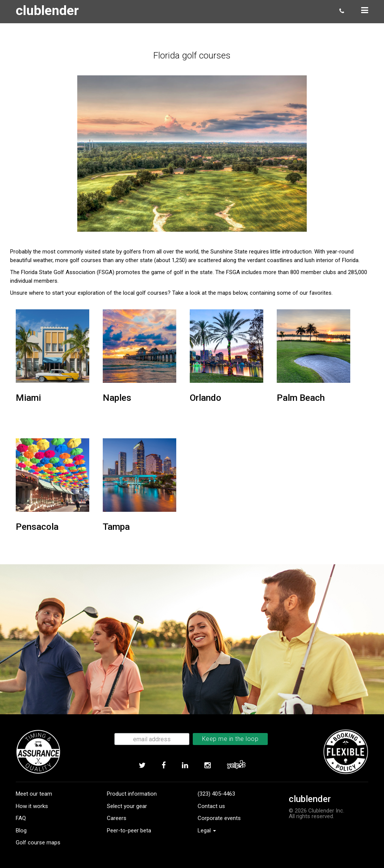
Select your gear (127, 806)
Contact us (211, 806)
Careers (117, 818)
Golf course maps (38, 843)
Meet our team (34, 794)
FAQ (21, 818)
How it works (32, 806)
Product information (132, 794)
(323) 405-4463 (216, 794)
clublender (49, 10)
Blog (21, 831)
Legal (207, 831)
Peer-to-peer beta (129, 831)
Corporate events (219, 818)
